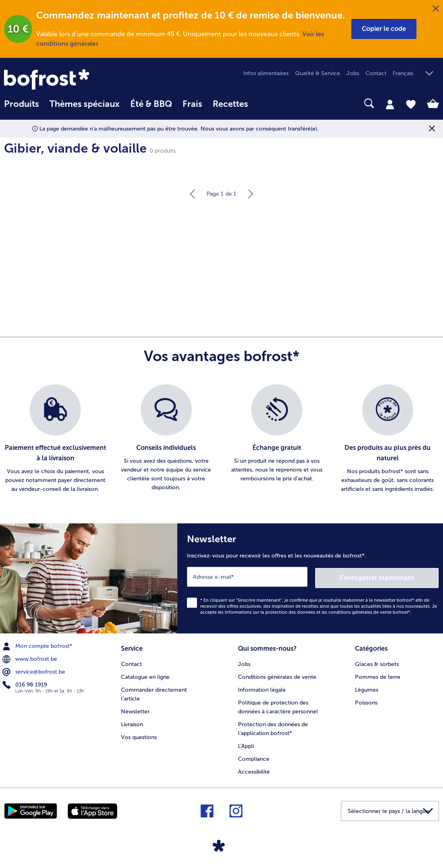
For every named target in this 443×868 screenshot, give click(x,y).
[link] (69, 79)
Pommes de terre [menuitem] (378, 675)
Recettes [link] (230, 104)
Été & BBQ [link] (151, 104)
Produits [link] (22, 104)
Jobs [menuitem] (353, 73)
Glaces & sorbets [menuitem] (377, 662)
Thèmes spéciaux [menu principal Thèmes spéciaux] (85, 104)
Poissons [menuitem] (366, 701)
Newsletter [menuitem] (135, 710)
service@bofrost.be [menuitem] (35, 671)
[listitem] (55, 439)
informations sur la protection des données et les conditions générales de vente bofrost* (317, 611)
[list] (221, 439)
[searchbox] (264, 103)
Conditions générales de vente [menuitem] (277, 675)
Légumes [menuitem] (367, 688)
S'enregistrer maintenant (391, 576)
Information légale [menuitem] (262, 688)
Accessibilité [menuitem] (254, 769)
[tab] (390, 104)
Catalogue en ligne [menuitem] (145, 675)
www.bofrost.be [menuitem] (31, 658)
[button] (384, 29)
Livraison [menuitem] (132, 722)
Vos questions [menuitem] (139, 735)
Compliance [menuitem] (254, 757)
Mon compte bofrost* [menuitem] (38, 645)
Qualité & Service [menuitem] (318, 73)
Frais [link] (192, 104)
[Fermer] (436, 9)
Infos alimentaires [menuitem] (266, 73)
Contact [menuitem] (376, 73)
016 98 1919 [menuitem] (26, 684)
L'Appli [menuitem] (246, 744)
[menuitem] (22, 108)
